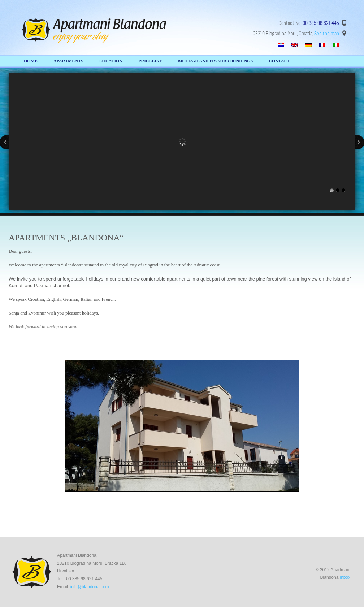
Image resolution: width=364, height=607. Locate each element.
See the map (327, 34)
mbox (345, 577)
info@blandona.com (90, 587)
